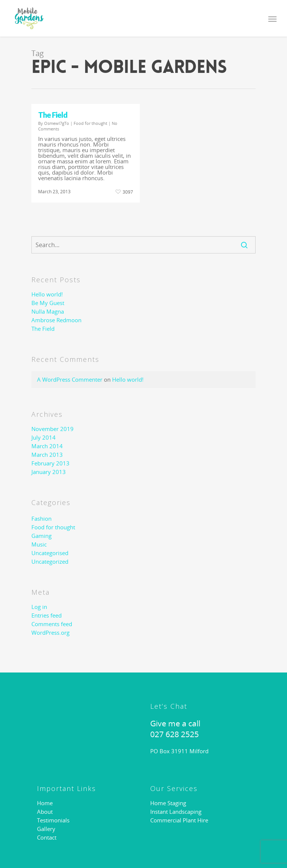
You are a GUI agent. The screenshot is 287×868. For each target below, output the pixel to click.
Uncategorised (50, 553)
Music (39, 544)
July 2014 (44, 438)
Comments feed (52, 624)
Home (45, 803)
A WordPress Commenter (70, 379)
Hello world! (47, 294)
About (45, 812)
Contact (47, 838)
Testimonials (53, 820)
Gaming (41, 536)
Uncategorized (50, 562)
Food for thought (90, 123)
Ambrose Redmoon (56, 320)
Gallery (46, 829)
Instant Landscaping (176, 812)
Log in (39, 607)
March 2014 (47, 446)
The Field (53, 115)
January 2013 (49, 472)
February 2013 (50, 463)
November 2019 (53, 429)
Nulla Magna (48, 312)
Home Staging (168, 803)
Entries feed (47, 615)
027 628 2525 (175, 734)
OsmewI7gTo (57, 123)
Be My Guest (48, 303)
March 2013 (47, 455)
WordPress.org (50, 633)
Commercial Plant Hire (179, 820)
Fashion (41, 519)
